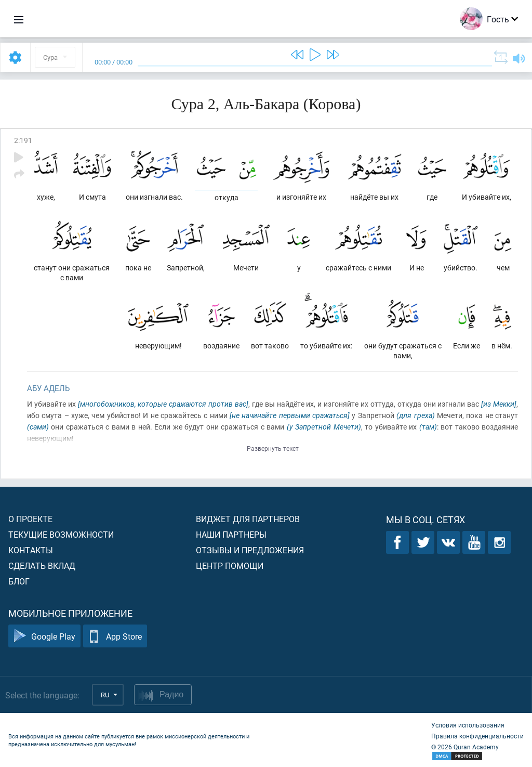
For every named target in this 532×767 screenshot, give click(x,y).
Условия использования (468, 725)
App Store (115, 636)
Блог (19, 581)
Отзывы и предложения (250, 550)
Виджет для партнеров (248, 519)
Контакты (31, 550)
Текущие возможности (61, 534)
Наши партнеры (231, 534)
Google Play (44, 636)
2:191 (23, 140)
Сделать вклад (42, 565)
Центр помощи (230, 565)
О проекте (30, 519)
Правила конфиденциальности (477, 736)
